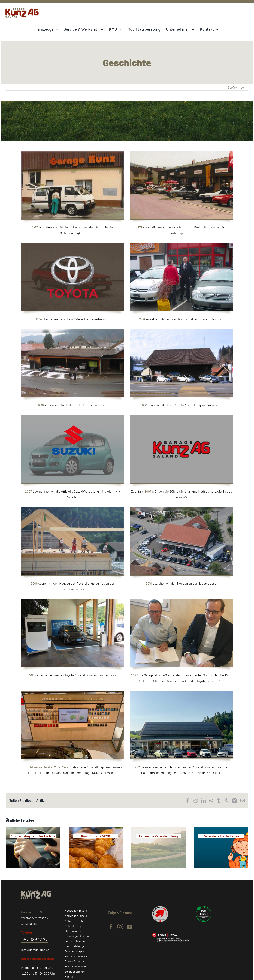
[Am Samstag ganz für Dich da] (33, 836)
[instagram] (120, 927)
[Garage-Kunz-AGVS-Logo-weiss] (171, 935)
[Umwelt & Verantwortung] (158, 836)
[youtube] (129, 927)
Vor (243, 87)
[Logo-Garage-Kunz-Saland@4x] (22, 10)
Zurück (232, 87)
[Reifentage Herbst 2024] (221, 836)
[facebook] (111, 927)
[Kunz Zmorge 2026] (96, 836)
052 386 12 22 (34, 939)
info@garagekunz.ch (35, 950)
